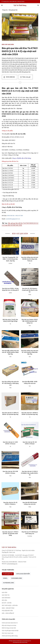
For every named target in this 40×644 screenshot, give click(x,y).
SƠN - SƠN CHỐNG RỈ (8, 613)
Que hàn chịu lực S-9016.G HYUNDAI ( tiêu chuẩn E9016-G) (30, 473)
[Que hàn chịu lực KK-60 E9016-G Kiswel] (30, 431)
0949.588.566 (10, 77)
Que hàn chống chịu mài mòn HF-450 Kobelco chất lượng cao (10, 383)
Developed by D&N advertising (20, 642)
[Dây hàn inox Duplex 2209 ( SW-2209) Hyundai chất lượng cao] (30, 308)
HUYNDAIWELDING (8, 583)
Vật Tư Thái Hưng (20, 5)
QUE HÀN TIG (6, 595)
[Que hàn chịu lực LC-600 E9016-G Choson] (10, 431)
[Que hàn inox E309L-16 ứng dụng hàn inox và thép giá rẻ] (10, 277)
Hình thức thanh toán (8, 633)
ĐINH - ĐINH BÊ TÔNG (8, 608)
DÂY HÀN (4, 600)
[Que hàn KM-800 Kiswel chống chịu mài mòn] (30, 491)
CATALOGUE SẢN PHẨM (23, 574)
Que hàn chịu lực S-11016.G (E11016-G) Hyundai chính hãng (10, 534)
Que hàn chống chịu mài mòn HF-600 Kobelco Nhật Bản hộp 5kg (30, 352)
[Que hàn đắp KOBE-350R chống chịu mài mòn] (30, 370)
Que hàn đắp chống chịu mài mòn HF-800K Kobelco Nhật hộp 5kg (10, 352)
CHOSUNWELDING (17, 578)
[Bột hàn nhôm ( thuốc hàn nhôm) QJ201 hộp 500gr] (10, 308)
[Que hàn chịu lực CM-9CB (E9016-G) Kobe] (10, 460)
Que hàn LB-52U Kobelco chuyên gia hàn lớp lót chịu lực (30, 290)
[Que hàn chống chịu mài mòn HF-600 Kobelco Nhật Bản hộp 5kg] (30, 339)
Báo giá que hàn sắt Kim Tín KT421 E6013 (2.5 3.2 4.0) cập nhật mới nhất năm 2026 (20, 224)
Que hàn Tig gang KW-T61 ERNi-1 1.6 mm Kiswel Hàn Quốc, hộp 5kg (10, 259)
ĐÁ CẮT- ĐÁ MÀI (7, 603)
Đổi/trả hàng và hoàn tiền (9, 628)
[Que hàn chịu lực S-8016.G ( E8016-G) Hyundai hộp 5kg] (10, 401)
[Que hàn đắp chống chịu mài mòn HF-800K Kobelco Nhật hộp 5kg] (10, 339)
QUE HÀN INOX (6, 598)
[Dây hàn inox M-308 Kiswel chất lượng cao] (30, 520)
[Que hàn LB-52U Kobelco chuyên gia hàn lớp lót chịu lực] (30, 277)
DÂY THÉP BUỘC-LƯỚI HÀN (10, 605)
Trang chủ (5, 10)
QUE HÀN (4, 592)
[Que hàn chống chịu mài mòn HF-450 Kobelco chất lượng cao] (10, 370)
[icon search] (38, 5)
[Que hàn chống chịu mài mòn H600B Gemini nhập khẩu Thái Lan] (30, 246)
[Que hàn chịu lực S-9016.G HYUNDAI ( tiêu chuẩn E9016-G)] (30, 460)
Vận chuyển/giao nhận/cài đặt (10, 631)
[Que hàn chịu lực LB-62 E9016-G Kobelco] (10, 491)
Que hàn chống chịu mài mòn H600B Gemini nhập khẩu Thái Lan (30, 259)
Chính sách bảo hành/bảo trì (10, 623)
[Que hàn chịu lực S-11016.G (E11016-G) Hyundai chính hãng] (10, 520)
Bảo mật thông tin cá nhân (9, 625)
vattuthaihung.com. (27, 641)
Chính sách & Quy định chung (10, 636)
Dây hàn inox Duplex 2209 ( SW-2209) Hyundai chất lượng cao (30, 321)
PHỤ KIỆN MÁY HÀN (7, 611)
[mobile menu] (2, 5)
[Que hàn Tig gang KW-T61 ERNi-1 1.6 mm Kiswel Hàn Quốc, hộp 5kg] (10, 246)
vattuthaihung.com (12, 564)
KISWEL (5, 578)
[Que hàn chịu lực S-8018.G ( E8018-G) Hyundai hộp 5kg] (30, 401)
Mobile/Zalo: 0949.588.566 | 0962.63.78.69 (13, 2)
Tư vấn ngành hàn (8, 574)
